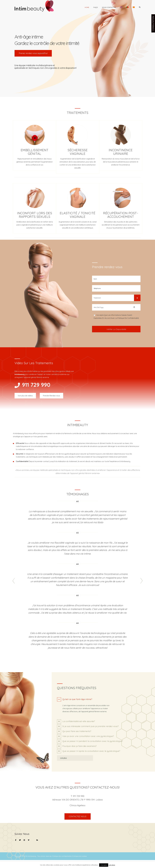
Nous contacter (109, 7)
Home (87, 7)
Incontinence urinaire (121, 152)
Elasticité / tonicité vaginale (78, 215)
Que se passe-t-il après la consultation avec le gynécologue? (91, 751)
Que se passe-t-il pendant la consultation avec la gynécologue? (93, 741)
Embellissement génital (35, 152)
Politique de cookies (80, 856)
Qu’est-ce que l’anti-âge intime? (77, 699)
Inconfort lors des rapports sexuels (34, 215)
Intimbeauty (32, 856)
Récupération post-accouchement (121, 215)
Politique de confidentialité (62, 856)
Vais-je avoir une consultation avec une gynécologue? (88, 736)
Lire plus (64, 758)
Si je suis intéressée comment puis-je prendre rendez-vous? (91, 726)
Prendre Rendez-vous (51, 396)
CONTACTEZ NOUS (78, 816)
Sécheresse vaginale (78, 152)
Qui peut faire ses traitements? (77, 731)
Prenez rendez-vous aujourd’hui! (33, 53)
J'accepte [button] (104, 865)
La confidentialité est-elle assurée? (79, 721)
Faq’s (96, 7)
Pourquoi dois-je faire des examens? (80, 746)
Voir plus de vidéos (25, 396)
